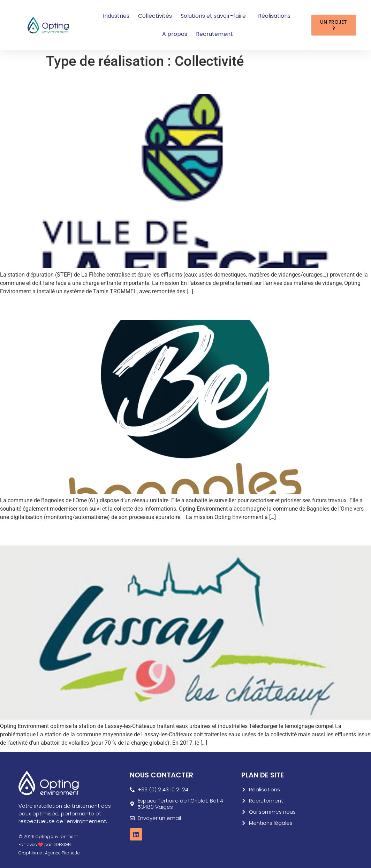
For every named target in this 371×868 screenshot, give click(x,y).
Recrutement (214, 34)
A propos (175, 34)
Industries (116, 16)
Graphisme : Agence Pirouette (49, 853)
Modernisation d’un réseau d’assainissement (111, 308)
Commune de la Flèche (57, 82)
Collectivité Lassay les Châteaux (80, 533)
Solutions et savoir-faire (215, 16)
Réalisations (274, 16)
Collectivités (155, 16)
